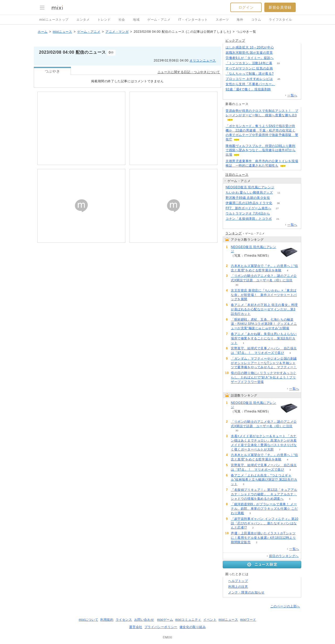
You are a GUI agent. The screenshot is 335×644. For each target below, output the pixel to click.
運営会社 (136, 627)
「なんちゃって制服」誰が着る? (250, 74)
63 (280, 48)
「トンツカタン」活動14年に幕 (249, 63)
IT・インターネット (193, 20)
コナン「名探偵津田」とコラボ (249, 219)
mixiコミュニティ (188, 620)
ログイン (246, 7)
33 (278, 63)
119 (280, 187)
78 (277, 89)
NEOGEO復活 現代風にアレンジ (250, 187)
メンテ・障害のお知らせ (246, 592)
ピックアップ (235, 41)
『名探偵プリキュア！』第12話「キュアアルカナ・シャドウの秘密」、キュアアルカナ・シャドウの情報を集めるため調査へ (264, 494)
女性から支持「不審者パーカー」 (250, 84)
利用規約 (107, 620)
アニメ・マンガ (117, 32)
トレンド (104, 20)
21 (278, 219)
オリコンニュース (203, 60)
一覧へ (292, 95)
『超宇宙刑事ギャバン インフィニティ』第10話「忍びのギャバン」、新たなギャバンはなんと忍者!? (265, 523)
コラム (256, 20)
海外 (240, 20)
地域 (136, 20)
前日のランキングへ (284, 556)
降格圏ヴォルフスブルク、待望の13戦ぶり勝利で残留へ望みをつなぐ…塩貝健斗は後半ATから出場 (261, 150)
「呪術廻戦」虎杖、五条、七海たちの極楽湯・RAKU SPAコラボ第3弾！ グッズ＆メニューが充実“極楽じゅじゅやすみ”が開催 (264, 324)
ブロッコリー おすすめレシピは (249, 79)
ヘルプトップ (238, 581)
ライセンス (124, 620)
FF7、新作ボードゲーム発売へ (248, 208)
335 (279, 53)
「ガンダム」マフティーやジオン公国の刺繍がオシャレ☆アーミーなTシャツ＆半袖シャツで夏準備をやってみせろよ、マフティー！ (264, 363)
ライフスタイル (280, 20)
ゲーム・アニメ (159, 20)
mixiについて (88, 620)
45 (279, 79)
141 (280, 74)
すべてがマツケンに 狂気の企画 (249, 68)
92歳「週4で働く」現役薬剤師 (248, 89)
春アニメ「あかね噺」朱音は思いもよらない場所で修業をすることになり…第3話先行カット (264, 338)
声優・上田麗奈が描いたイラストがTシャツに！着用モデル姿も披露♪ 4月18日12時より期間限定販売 (263, 538)
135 (281, 84)
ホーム (43, 32)
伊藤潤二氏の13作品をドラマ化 (249, 203)
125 (280, 58)
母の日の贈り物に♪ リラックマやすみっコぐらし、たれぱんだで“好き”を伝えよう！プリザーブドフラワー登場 (264, 377)
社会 (122, 20)
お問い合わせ (144, 620)
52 (276, 214)
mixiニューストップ (54, 20)
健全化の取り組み (193, 627)
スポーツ (222, 20)
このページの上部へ (285, 606)
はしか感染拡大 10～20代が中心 (250, 47)
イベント (210, 620)
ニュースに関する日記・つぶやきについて (189, 72)
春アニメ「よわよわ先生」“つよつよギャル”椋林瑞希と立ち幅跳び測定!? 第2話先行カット (264, 480)
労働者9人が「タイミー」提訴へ (250, 58)
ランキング (234, 233)
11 (279, 193)
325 (276, 198)
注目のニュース (237, 175)
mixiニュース (62, 32)
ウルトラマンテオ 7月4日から (248, 213)
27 (277, 208)
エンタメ (83, 20)
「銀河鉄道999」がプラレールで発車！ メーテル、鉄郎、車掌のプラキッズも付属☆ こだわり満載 (264, 509)
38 (278, 203)
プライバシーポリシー (161, 627)
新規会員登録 (280, 7)
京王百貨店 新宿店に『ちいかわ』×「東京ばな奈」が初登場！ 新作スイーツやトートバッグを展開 (264, 295)
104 (279, 68)
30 (237, 285)
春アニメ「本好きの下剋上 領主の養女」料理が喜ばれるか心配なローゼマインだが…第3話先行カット (264, 309)
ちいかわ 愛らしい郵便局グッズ (249, 192)
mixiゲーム (165, 620)
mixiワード (248, 620)
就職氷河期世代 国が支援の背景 (249, 53)
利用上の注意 (238, 587)
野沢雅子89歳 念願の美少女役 (248, 198)
